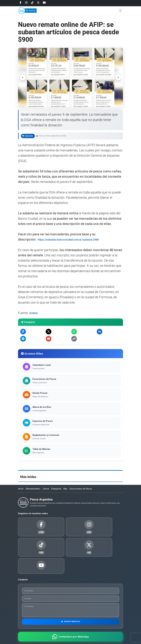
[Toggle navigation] (120, 12)
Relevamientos (34, 491)
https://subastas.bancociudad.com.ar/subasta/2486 (76, 239)
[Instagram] (26, 3)
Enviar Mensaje (70, 609)
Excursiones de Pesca (84, 491)
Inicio (21, 491)
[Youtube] (44, 3)
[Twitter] (38, 3)
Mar (68, 491)
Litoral (47, 491)
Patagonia (58, 491)
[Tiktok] (32, 3)
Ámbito (35, 313)
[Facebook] (20, 3)
